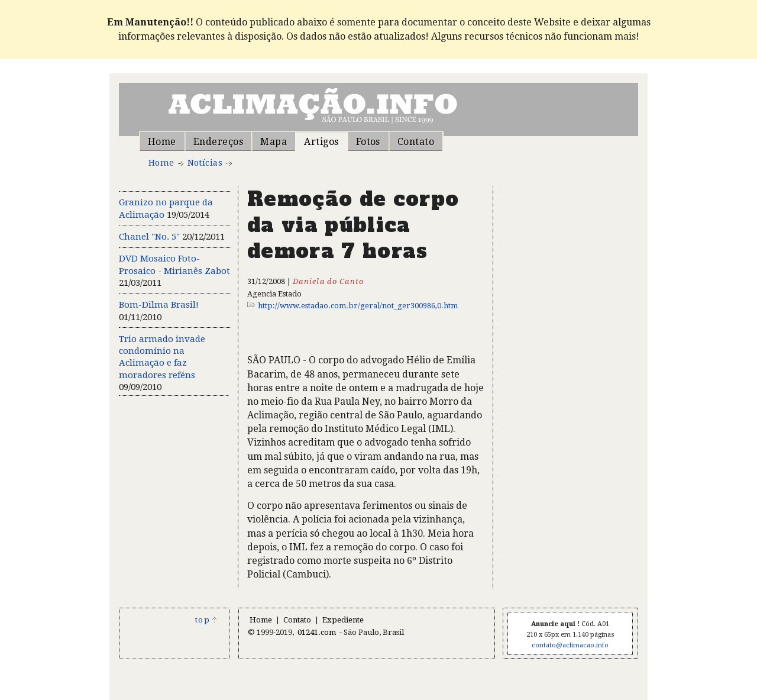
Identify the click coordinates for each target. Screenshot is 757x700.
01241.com (317, 632)
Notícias (205, 163)
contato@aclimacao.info (570, 645)
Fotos (368, 142)
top (206, 620)
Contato (416, 142)
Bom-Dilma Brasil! (159, 305)
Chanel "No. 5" (149, 237)
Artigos (321, 142)
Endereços (218, 142)
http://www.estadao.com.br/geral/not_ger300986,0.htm (358, 306)
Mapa (274, 142)
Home (162, 142)
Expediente (343, 620)
